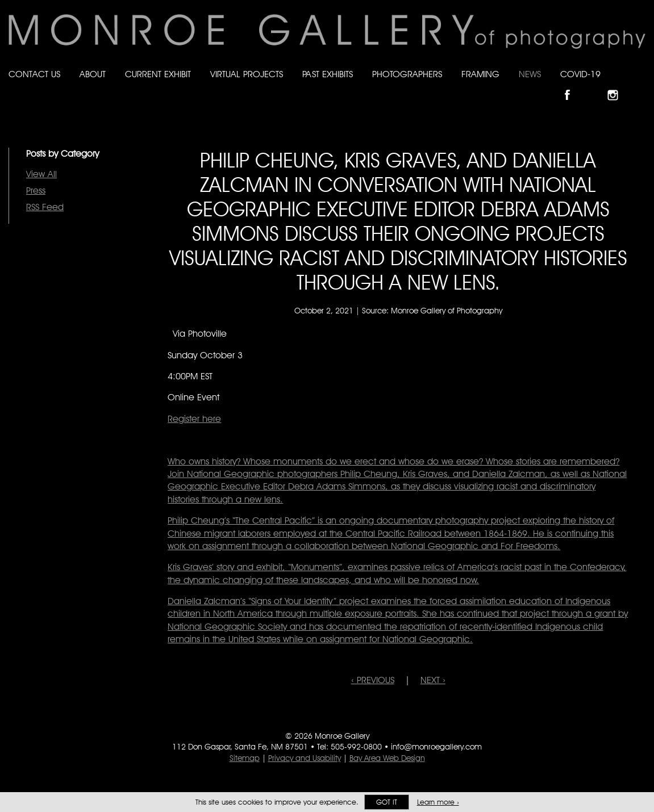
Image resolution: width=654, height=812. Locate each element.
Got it (387, 802)
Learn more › (438, 802)
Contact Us (34, 74)
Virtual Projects (247, 74)
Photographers (407, 74)
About (93, 74)
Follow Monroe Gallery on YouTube (640, 85)
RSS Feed (45, 207)
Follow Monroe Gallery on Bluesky (595, 85)
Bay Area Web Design (387, 758)
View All (41, 174)
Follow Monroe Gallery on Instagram (618, 85)
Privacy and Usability (305, 758)
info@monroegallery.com (436, 747)
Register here (194, 419)
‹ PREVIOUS (373, 680)
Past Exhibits (328, 74)
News (530, 74)
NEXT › (433, 680)
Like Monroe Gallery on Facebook (572, 85)
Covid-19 (580, 74)
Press (36, 191)
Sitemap (245, 758)
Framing (480, 74)
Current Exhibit (158, 74)
